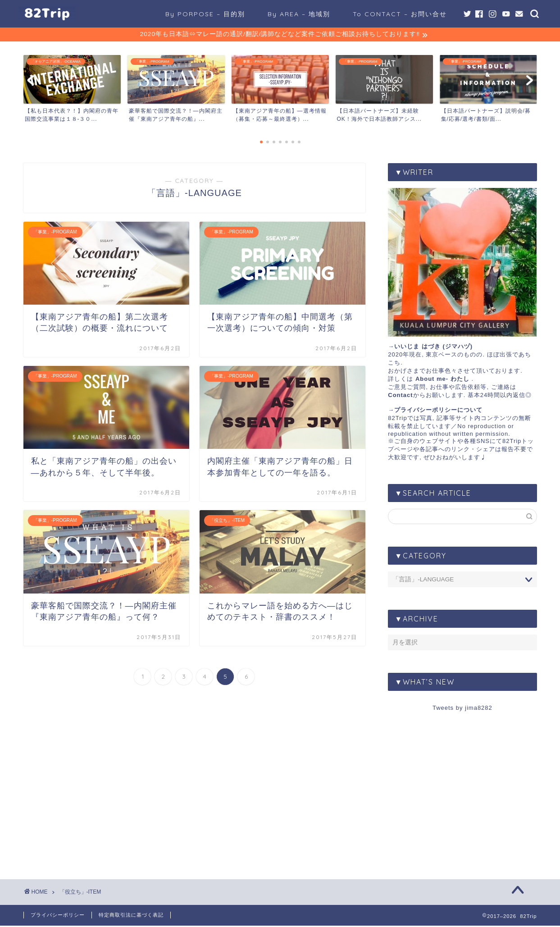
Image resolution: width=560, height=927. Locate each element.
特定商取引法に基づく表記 (131, 916)
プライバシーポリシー (58, 916)
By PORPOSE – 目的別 (205, 14)
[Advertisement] (462, 789)
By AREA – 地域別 (299, 14)
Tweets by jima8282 (462, 709)
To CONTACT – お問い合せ (400, 14)
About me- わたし (442, 380)
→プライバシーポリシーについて (435, 411)
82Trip (397, 419)
